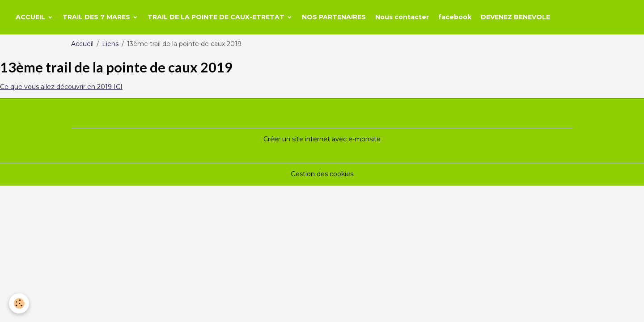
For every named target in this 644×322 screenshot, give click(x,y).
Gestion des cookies (322, 174)
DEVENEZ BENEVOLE (515, 17)
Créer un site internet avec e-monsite (322, 139)
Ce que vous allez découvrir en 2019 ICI (61, 87)
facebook (455, 17)
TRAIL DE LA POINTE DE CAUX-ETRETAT (217, 17)
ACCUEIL (31, 17)
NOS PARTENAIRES (334, 17)
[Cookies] (19, 303)
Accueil (82, 44)
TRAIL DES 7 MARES (97, 17)
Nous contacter (402, 17)
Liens (110, 44)
